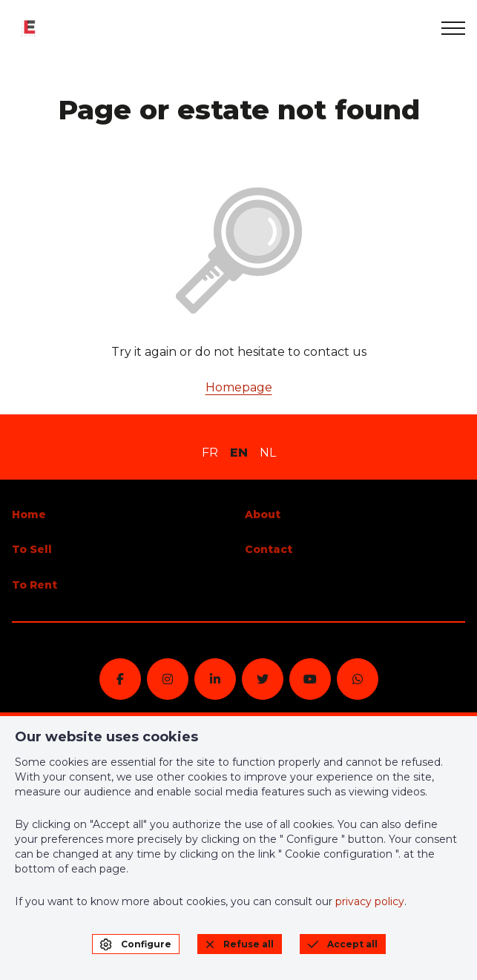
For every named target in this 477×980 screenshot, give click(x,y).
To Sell (32, 549)
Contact (269, 549)
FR (210, 453)
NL (268, 453)
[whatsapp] (358, 679)
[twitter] (263, 679)
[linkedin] (215, 679)
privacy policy (370, 901)
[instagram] (168, 679)
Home (29, 514)
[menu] (453, 28)
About (263, 514)
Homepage (239, 387)
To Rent (34, 585)
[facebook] (120, 679)
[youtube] (310, 679)
